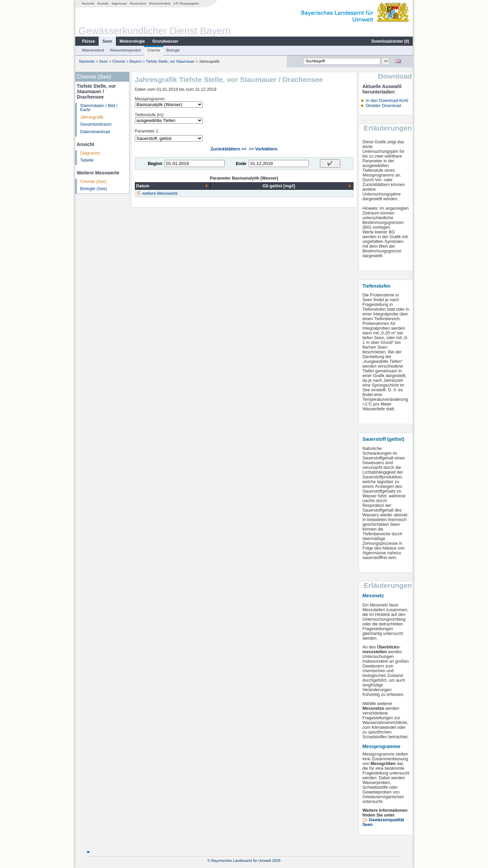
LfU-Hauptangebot (186, 3)
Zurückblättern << (228, 149)
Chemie (154, 50)
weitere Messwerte (160, 193)
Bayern (135, 61)
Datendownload (95, 132)
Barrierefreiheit (160, 3)
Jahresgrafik (92, 117)
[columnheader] (172, 186)
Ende (241, 164)
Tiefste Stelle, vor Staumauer (170, 61)
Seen (107, 41)
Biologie (173, 50)
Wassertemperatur (126, 50)
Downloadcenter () (390, 41)
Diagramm (90, 153)
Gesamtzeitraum (96, 124)
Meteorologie (132, 41)
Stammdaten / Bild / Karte (99, 108)
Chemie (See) (94, 182)
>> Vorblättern (263, 149)
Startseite (88, 3)
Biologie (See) (94, 189)
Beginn (155, 164)
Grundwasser (166, 41)
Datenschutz (138, 3)
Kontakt (103, 3)
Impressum (119, 3)
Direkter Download (383, 106)
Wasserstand (93, 50)
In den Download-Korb (387, 101)
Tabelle (87, 160)
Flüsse (88, 41)
